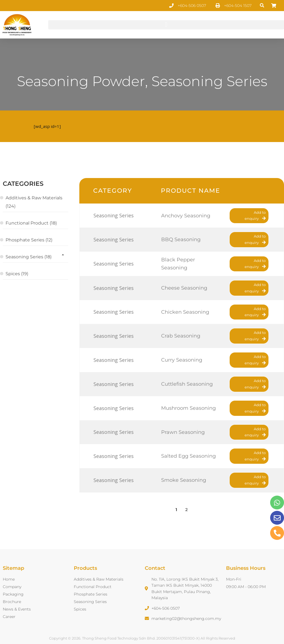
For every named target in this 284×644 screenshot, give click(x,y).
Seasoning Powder (81, 81)
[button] (262, 6)
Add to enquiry (255, 216)
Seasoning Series (209, 81)
